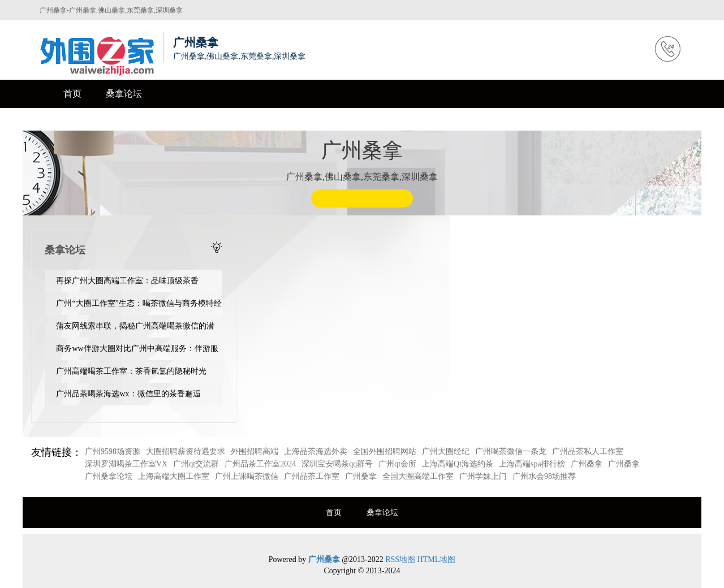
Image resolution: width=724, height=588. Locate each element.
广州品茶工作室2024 (260, 464)
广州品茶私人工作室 (588, 451)
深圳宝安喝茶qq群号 (337, 464)
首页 (72, 94)
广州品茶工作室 (312, 476)
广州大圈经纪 (446, 451)
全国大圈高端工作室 (418, 476)
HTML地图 (437, 559)
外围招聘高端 (255, 451)
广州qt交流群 (196, 464)
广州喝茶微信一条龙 (511, 451)
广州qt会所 (397, 464)
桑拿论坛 (124, 94)
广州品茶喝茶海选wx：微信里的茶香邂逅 (128, 394)
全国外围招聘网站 (385, 451)
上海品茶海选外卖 (316, 451)
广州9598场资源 (113, 451)
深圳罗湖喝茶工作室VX (126, 464)
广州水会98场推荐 (544, 476)
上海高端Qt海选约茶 (458, 464)
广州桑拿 (587, 464)
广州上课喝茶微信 (247, 476)
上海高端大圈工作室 (174, 476)
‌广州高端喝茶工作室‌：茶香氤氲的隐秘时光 (131, 371)
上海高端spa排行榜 (532, 464)
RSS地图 (400, 559)
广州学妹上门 (483, 476)
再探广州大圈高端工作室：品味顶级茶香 (127, 281)
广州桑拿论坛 (109, 476)
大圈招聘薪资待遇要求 (186, 451)
